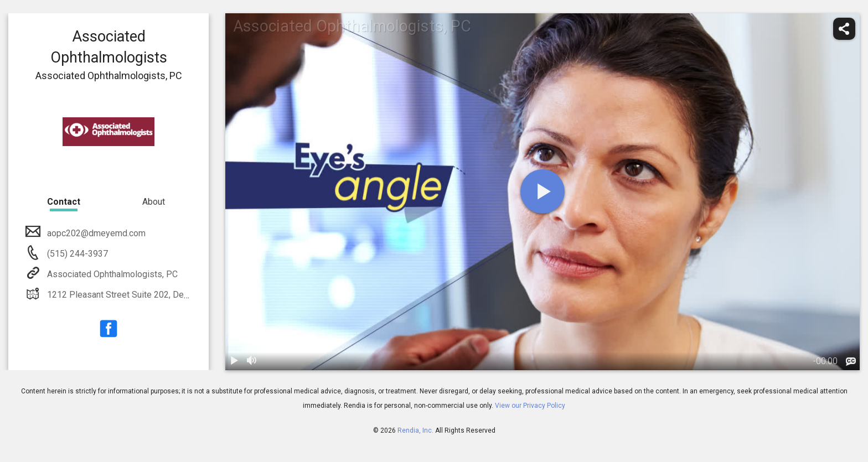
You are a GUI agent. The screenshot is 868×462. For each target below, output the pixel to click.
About (154, 202)
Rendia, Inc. (415, 430)
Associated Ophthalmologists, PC (111, 274)
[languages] (851, 362)
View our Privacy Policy (530, 406)
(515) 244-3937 (76, 254)
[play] (542, 191)
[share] (844, 29)
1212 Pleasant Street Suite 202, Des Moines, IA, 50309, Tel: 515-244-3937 (191, 295)
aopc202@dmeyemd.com (95, 233)
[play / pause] (234, 361)
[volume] (252, 361)
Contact (64, 202)
